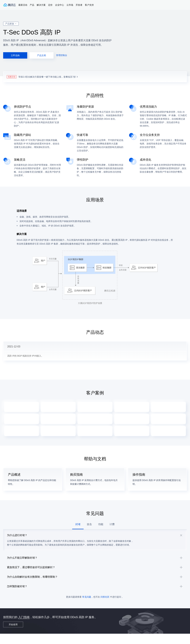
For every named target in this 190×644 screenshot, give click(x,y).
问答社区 (105, 607)
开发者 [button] (79, 5)
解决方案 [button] (41, 5)
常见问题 (87, 607)
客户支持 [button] (89, 5)
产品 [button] (32, 5)
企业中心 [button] (60, 5)
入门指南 (24, 627)
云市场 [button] (70, 5)
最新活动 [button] (23, 5)
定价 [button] (50, 5)
